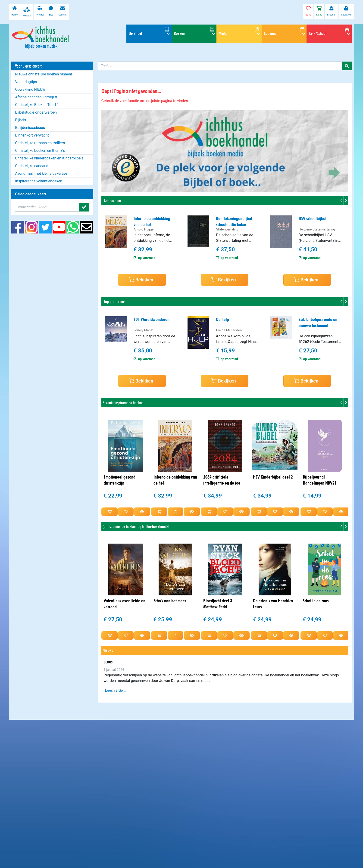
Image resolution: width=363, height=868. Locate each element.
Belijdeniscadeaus (30, 128)
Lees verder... (116, 690)
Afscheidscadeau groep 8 (36, 97)
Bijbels (20, 120)
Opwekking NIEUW (30, 89)
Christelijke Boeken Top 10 (37, 105)
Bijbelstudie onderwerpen (36, 112)
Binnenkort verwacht (32, 135)
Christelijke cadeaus (32, 166)
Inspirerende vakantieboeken (39, 181)
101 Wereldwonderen (152, 319)
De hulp (222, 319)
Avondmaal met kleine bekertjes (41, 173)
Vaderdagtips (26, 82)
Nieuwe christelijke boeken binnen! (43, 74)
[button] (107, 151)
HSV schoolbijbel (313, 218)
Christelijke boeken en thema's (40, 151)
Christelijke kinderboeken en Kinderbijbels (49, 158)
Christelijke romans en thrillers (40, 143)
